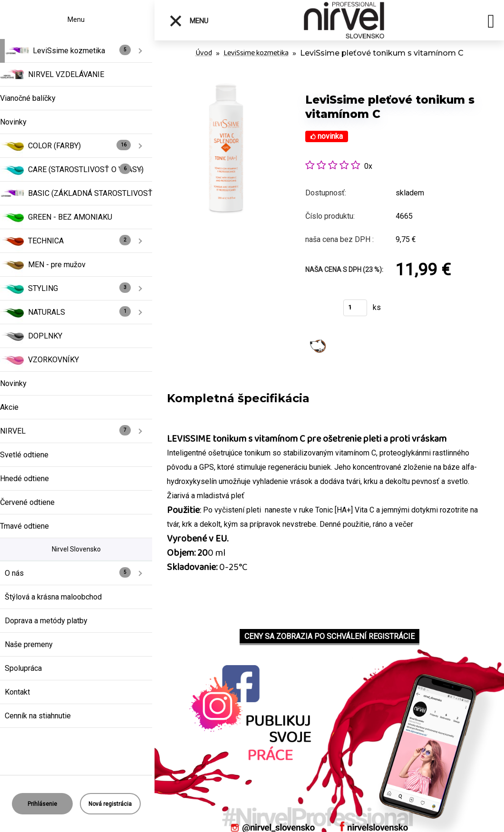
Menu (189, 21)
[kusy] (355, 308)
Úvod (204, 53)
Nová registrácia (110, 804)
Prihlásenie (42, 804)
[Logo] (346, 20)
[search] (491, 23)
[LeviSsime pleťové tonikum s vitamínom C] (226, 85)
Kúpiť (318, 311)
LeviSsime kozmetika (256, 53)
